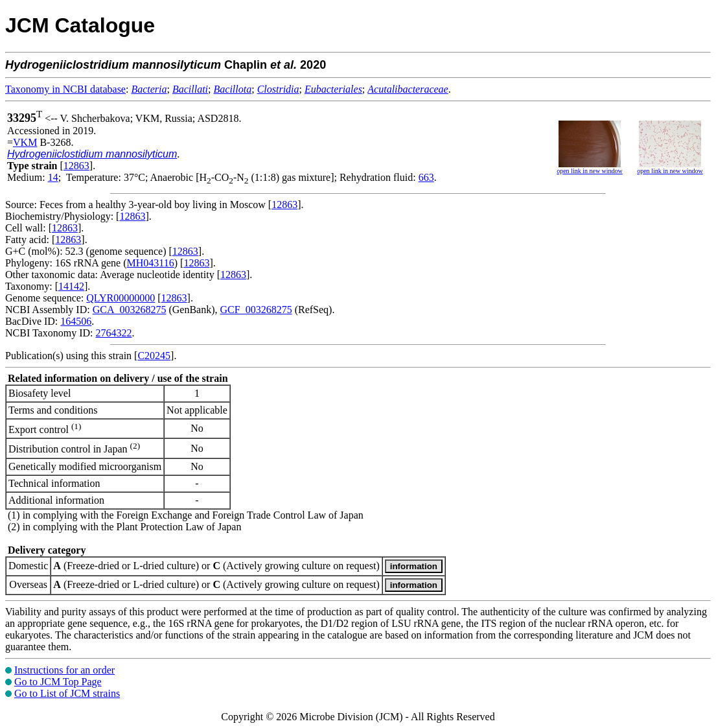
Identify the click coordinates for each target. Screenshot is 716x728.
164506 (76, 321)
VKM (25, 142)
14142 (71, 286)
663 (426, 177)
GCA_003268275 (130, 310)
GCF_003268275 (256, 310)
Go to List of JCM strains (67, 693)
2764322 (113, 333)
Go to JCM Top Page (58, 682)
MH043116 (151, 263)
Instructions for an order (64, 670)
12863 (76, 166)
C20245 (154, 356)
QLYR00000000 (121, 298)
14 (53, 177)
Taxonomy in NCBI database (65, 89)
